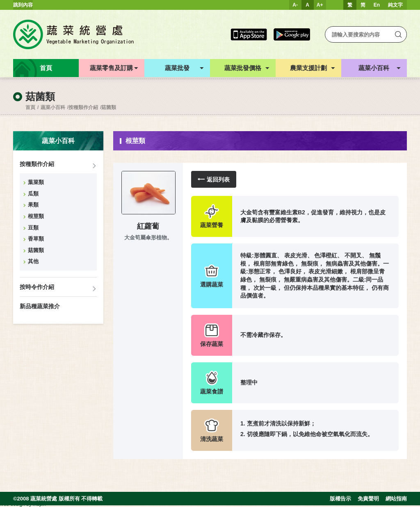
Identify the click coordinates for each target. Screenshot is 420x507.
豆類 (33, 228)
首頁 (30, 107)
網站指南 (396, 499)
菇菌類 (109, 107)
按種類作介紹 (83, 107)
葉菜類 (36, 182)
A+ (320, 5)
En (377, 5)
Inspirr (40, 504)
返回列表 (214, 179)
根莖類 (36, 216)
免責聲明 (368, 499)
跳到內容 (23, 5)
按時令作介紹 (37, 287)
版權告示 (340, 499)
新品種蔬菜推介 (40, 306)
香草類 (36, 239)
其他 (33, 261)
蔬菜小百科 (53, 107)
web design (13, 504)
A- (295, 5)
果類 (33, 205)
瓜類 (33, 194)
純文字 (395, 5)
